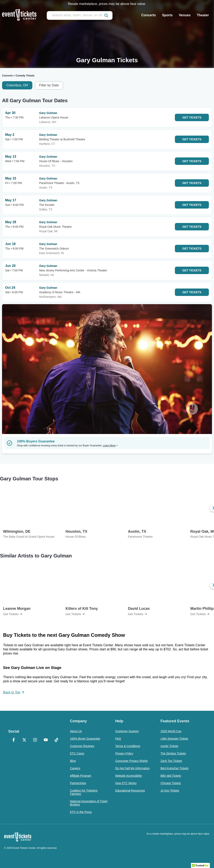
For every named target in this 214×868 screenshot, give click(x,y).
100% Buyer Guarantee (85, 739)
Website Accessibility (129, 776)
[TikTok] (56, 740)
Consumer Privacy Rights (131, 761)
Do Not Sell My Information (132, 768)
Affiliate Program (81, 776)
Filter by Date (49, 85)
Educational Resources (130, 791)
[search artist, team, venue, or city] (80, 15)
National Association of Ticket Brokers (89, 803)
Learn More (110, 446)
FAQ (118, 739)
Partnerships (78, 783)
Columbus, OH (17, 85)
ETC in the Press (81, 812)
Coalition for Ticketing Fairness (84, 792)
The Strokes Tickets (173, 753)
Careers (75, 768)
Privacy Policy (124, 753)
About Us (76, 731)
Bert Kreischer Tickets (174, 768)
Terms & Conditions (128, 746)
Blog (73, 761)
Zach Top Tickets (171, 761)
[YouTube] (46, 740)
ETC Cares (77, 753)
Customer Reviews (82, 746)
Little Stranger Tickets (174, 739)
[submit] (106, 15)
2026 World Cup (171, 731)
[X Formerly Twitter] (24, 740)
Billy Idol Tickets (171, 776)
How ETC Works (126, 783)
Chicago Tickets (171, 783)
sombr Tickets (169, 746)
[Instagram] (35, 740)
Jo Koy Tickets (170, 791)
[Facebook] (14, 740)
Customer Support (127, 731)
